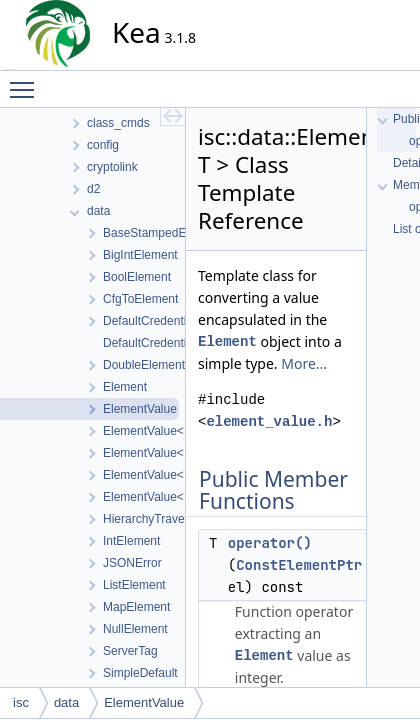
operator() (270, 543)
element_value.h (269, 421)
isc (21, 702)
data (66, 702)
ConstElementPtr (299, 565)
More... (304, 363)
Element (227, 341)
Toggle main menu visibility (27, 81)
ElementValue (144, 702)
